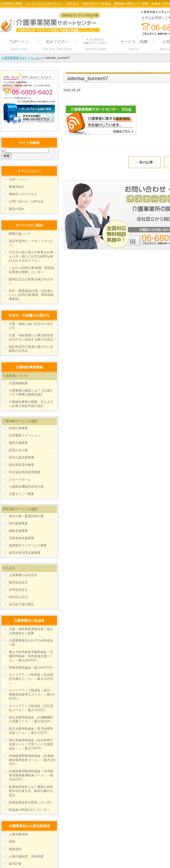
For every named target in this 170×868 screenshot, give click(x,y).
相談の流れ (17, 209)
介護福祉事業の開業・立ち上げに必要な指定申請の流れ (31, 404)
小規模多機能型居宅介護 (26, 487)
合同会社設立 (18, 590)
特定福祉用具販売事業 (25, 472)
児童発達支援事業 (21, 538)
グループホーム (20, 479)
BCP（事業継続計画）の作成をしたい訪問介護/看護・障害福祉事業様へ (31, 295)
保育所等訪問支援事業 (25, 553)
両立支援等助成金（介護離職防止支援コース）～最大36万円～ (31, 719)
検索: (3, 151)
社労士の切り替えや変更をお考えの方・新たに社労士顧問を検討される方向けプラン (31, 256)
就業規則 (15, 849)
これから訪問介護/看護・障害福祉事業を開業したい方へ (31, 270)
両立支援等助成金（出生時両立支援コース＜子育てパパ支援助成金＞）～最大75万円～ (31, 744)
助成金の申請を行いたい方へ (29, 810)
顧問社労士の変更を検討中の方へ (31, 281)
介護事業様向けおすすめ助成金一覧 (31, 643)
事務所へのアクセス (23, 194)
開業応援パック (20, 234)
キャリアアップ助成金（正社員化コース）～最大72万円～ (31, 708)
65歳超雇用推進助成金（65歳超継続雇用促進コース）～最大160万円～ (32, 760)
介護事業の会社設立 (23, 575)
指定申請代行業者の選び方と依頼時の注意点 (31, 349)
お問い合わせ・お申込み (26, 201)
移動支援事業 (18, 531)
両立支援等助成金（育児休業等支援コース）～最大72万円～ (31, 731)
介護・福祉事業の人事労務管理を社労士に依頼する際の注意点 (31, 337)
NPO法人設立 (19, 597)
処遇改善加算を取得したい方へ (31, 802)
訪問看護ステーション (25, 435)
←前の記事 (144, 162)
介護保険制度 (18, 383)
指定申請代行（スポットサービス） (31, 243)
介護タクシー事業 (21, 494)
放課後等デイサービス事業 (28, 545)
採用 (12, 842)
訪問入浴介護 (18, 450)
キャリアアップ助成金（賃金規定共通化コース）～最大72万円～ (31, 679)
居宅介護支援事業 (21, 457)
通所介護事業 (18, 443)
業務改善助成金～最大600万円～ (32, 668)
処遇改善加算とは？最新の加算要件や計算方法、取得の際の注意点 (31, 791)
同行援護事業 (18, 523)
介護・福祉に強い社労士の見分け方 (31, 326)
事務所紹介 (17, 187)
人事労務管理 (18, 834)
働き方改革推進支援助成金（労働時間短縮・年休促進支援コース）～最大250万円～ (31, 656)
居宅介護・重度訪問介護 (26, 516)
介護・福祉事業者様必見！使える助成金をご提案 (31, 631)
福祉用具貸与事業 (21, 465)
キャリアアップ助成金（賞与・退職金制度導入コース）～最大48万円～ (32, 694)
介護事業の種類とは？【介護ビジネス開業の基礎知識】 (31, 393)
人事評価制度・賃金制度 (26, 856)
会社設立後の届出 (21, 604)
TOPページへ (18, 179)
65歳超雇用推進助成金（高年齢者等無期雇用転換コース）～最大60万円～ (31, 775)
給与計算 (15, 864)
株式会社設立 (18, 582)
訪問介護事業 (18, 428)
